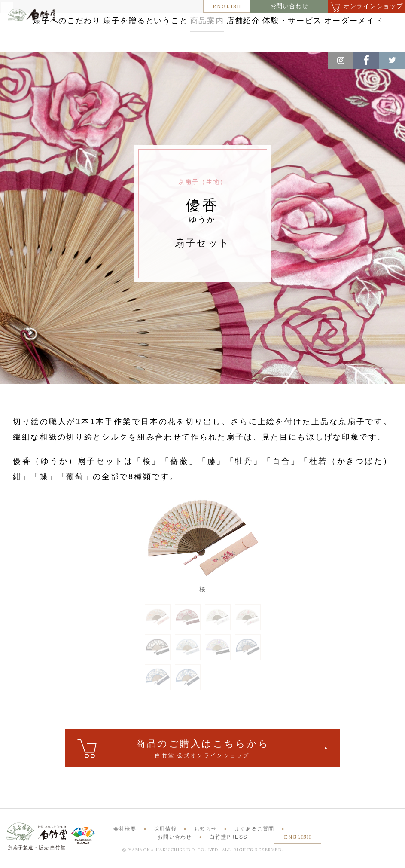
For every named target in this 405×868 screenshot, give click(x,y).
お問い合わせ (289, 6)
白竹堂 (35, 36)
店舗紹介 (333, 23)
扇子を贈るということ (211, 23)
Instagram (341, 60)
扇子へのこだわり (125, 23)
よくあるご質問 (254, 837)
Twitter (392, 60)
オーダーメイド (258, 39)
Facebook (366, 60)
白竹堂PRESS (228, 845)
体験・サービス (186, 39)
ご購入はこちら (203, 756)
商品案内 (283, 23)
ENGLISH (227, 6)
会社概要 (125, 837)
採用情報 (165, 837)
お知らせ (206, 837)
